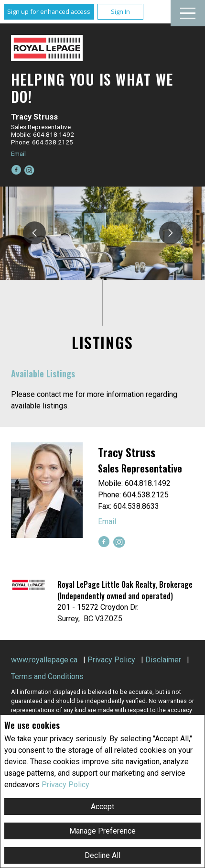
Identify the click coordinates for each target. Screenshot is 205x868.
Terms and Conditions (47, 676)
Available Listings (43, 373)
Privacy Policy (65, 785)
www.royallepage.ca (44, 660)
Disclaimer (163, 660)
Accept (102, 807)
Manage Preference (102, 831)
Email (18, 154)
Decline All (102, 855)
